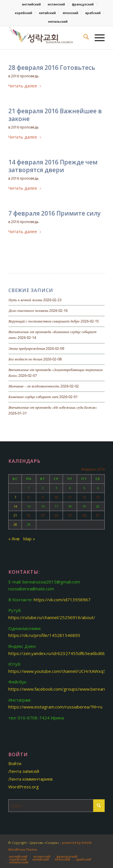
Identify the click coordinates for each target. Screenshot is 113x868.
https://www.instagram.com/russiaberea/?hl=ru (55, 707)
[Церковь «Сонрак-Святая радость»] (47, 38)
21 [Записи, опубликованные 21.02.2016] (15, 515)
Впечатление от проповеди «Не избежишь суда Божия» (53, 408)
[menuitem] (31, 4)
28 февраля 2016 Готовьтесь (52, 68)
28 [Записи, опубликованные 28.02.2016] (15, 524)
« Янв (14, 539)
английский (31, 4)
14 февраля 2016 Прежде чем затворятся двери (53, 166)
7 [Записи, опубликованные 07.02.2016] (15, 497)
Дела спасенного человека (28, 311)
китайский (47, 13)
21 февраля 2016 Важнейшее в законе (55, 115)
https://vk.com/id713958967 (62, 600)
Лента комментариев (30, 779)
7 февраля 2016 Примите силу (54, 213)
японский (70, 13)
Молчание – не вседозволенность (34, 386)
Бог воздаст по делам (25, 359)
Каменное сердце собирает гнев (33, 397)
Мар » (29, 539)
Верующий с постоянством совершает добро (44, 321)
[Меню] (97, 38)
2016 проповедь (25, 76)
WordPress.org (24, 787)
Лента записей (24, 771)
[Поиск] (83, 38)
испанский (56, 4)
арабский (93, 13)
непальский (58, 21)
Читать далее (25, 86)
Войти (15, 763)
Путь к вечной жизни (25, 300)
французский (83, 4)
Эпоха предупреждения (27, 349)
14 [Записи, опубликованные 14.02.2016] (15, 506)
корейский (24, 13)
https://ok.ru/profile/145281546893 (44, 635)
